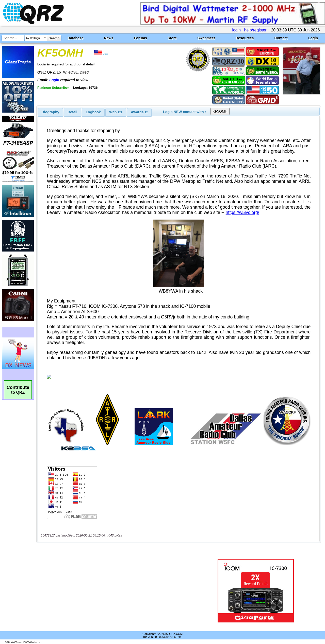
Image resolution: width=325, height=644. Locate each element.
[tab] (51, 112)
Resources (245, 38)
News (109, 38)
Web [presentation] (116, 112)
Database (75, 38)
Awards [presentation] (139, 112)
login (236, 30)
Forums (141, 38)
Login (313, 38)
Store (172, 38)
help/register (255, 30)
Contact (281, 38)
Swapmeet (206, 38)
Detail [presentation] (72, 112)
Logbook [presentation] (93, 112)
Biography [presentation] (51, 112)
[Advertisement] (118, 591)
